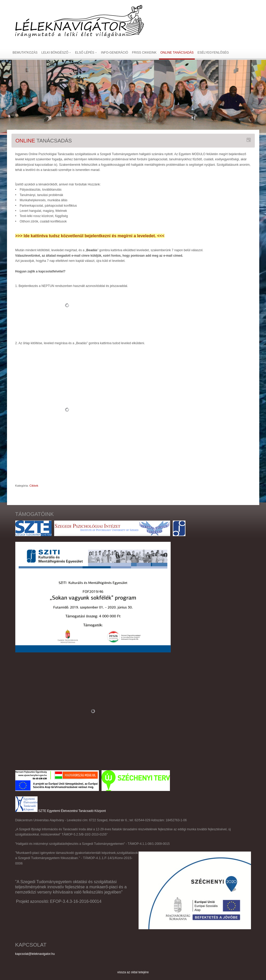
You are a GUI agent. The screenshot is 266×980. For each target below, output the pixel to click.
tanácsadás (44, 141)
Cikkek (34, 486)
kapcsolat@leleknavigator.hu (35, 954)
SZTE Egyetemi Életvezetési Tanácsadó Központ (72, 811)
